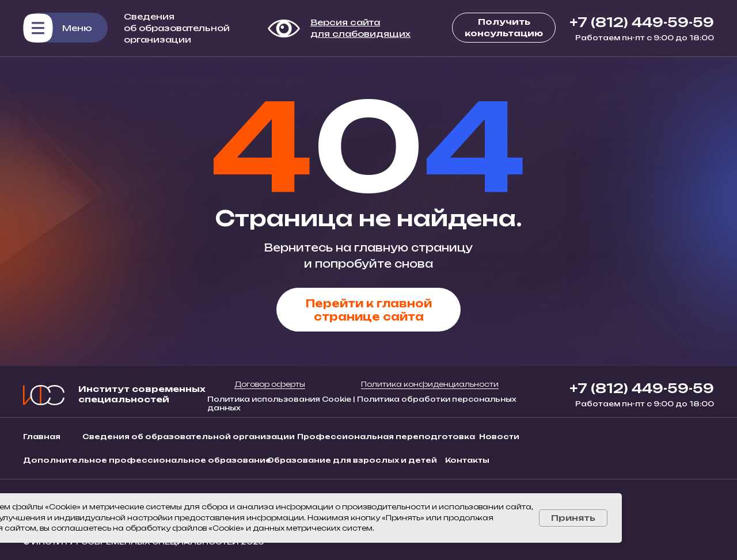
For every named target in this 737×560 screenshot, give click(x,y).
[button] (65, 28)
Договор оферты (270, 384)
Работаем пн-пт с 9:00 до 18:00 (645, 38)
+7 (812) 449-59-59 (642, 22)
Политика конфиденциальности (430, 384)
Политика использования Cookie (280, 399)
